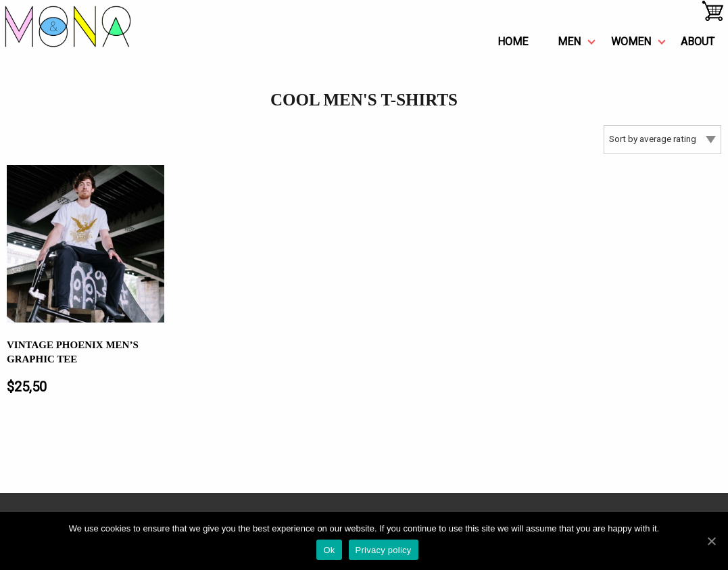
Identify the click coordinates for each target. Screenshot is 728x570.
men (569, 42)
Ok (329, 550)
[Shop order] (662, 140)
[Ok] (711, 541)
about (698, 42)
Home (513, 42)
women (631, 42)
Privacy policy (384, 550)
